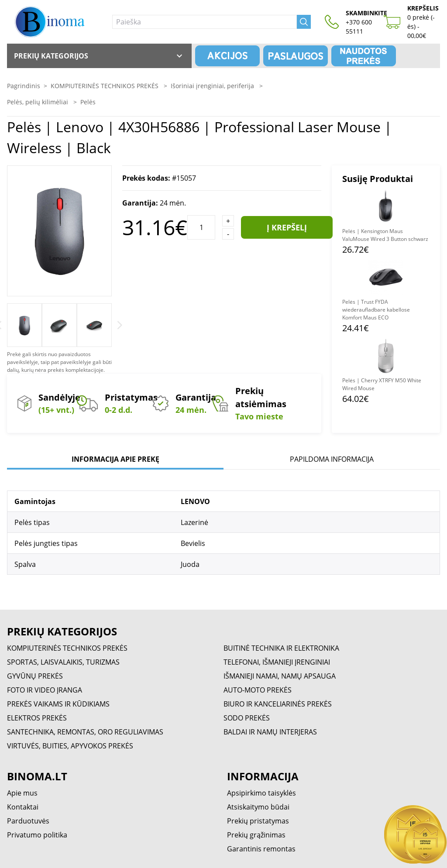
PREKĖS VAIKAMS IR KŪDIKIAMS (58, 704)
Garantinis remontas (261, 849)
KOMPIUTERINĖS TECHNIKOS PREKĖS (105, 86)
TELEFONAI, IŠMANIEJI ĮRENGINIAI (277, 662)
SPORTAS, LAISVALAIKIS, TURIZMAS (63, 662)
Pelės (88, 102)
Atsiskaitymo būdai (258, 807)
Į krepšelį (287, 227)
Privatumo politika (37, 835)
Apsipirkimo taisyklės (261, 793)
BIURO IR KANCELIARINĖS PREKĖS (278, 704)
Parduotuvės (28, 821)
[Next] (120, 325)
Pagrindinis (24, 86)
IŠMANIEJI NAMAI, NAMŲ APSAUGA (280, 676)
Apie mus (22, 793)
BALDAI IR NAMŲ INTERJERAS (270, 732)
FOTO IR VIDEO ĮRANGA (45, 690)
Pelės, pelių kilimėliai (38, 102)
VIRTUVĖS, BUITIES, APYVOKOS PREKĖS (70, 746)
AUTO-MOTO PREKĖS (258, 690)
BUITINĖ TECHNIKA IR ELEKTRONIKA (281, 648)
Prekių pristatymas (258, 821)
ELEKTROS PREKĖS (37, 718)
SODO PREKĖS (247, 718)
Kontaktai (23, 807)
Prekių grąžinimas (256, 835)
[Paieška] (205, 22)
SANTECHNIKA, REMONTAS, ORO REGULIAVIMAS (85, 732)
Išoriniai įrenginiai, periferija (213, 86)
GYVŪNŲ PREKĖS (35, 676)
